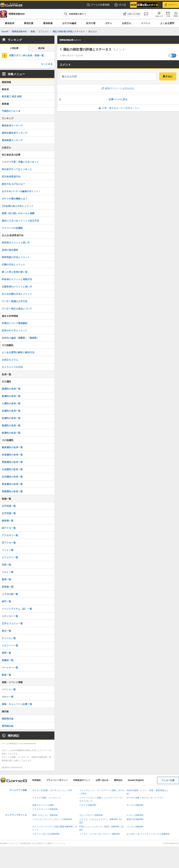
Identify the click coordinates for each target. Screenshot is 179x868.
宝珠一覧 (6, 565)
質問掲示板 (8, 726)
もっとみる (47, 64)
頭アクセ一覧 (9, 528)
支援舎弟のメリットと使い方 (17, 287)
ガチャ (109, 23)
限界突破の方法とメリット (16, 257)
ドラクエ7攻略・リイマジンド (47, 798)
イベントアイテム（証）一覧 (17, 609)
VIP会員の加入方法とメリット (18, 206)
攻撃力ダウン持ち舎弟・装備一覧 (26, 55)
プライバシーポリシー (57, 780)
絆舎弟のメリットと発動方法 (17, 279)
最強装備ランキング (12, 140)
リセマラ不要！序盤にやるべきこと (20, 162)
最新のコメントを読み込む (118, 88)
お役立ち (127, 23)
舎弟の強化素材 (10, 250)
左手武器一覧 (9, 513)
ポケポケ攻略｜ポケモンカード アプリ (145, 798)
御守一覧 (6, 601)
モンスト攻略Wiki (135, 805)
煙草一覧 (6, 653)
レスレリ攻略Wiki (135, 815)
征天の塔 (91, 23)
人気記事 (14, 48)
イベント (146, 23)
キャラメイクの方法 (12, 367)
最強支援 (29, 23)
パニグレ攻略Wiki (135, 827)
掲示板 (41, 48)
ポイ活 (120, 5)
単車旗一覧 (8, 587)
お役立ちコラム (10, 360)
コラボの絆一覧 (10, 594)
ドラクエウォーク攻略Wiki (45, 809)
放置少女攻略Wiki (135, 819)
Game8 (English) (136, 780)
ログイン (171, 5)
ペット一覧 (8, 550)
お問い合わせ (102, 780)
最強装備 (48, 23)
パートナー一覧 (10, 668)
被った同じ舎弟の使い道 (15, 272)
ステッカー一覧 (10, 616)
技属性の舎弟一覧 (11, 418)
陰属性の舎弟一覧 (11, 396)
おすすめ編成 (69, 23)
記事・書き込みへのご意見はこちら (118, 108)
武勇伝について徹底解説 (15, 323)
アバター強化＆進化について (17, 309)
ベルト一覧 (8, 572)
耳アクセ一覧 (9, 543)
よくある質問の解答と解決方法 (18, 352)
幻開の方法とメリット (13, 265)
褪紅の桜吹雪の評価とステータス (87, 49)
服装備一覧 (8, 521)
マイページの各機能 (12, 228)
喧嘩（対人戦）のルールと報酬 (18, 213)
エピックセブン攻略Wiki (91, 815)
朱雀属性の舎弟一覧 (12, 455)
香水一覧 (6, 631)
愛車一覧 (6, 579)
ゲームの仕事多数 (98, 5)
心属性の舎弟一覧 (11, 403)
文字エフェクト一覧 (12, 623)
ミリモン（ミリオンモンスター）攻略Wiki (100, 834)
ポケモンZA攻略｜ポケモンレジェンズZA (52, 790)
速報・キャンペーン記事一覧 (17, 704)
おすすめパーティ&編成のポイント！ (21, 191)
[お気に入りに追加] (132, 14)
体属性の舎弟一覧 (11, 411)
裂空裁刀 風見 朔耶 (12, 96)
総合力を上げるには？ (13, 184)
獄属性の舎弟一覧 (11, 433)
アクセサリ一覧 (10, 535)
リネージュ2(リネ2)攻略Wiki (46, 834)
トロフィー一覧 (10, 646)
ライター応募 (168, 780)
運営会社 (118, 780)
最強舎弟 (9, 23)
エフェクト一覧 (10, 557)
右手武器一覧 (9, 506)
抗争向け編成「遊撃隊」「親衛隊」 (20, 338)
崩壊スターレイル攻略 (43, 805)
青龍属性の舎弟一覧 (12, 462)
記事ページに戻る (118, 99)
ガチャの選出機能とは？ (15, 199)
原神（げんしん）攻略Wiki (45, 815)
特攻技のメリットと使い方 (16, 243)
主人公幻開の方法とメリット (17, 294)
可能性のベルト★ (11, 111)
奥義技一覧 (8, 660)
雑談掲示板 (8, 719)
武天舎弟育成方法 (11, 177)
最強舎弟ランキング (12, 126)
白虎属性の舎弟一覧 (12, 469)
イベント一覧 (9, 689)
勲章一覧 (6, 675)
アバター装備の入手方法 (15, 301)
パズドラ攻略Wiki (88, 805)
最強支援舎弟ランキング (15, 133)
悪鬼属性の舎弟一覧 (12, 484)
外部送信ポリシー (82, 780)
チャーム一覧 (9, 638)
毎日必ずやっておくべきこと (17, 169)
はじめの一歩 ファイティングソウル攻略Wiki (148, 834)
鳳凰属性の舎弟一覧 (12, 447)
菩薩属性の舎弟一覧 (12, 491)
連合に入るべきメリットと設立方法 (20, 221)
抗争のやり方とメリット (15, 331)
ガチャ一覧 (8, 697)
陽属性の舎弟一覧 (11, 389)
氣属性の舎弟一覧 (11, 425)
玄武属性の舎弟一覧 (12, 477)
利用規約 (37, 780)
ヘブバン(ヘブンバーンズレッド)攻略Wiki (52, 819)
